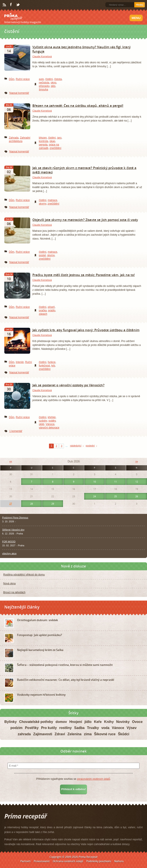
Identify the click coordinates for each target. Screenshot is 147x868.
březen (43, 138)
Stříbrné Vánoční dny (13, 530)
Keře (98, 722)
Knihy (109, 722)
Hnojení (76, 722)
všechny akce (9, 553)
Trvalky (93, 728)
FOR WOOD (9, 542)
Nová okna (9, 583)
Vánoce (50, 424)
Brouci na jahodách (14, 592)
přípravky (44, 86)
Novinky (123, 722)
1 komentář (16, 431)
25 (115, 496)
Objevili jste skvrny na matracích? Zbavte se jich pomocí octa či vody (85, 220)
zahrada (24, 734)
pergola (43, 145)
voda (105, 728)
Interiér (20, 362)
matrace (52, 200)
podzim (16, 728)
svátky (52, 421)
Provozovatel (42, 861)
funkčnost (44, 366)
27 (11, 504)
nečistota (44, 83)
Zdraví (60, 734)
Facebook (11, 5)
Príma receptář (13, 17)
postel (42, 255)
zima (88, 734)
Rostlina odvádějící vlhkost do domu (24, 575)
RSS (5, 5)
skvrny (43, 204)
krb (53, 366)
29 (53, 504)
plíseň (51, 307)
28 (32, 504)
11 (115, 482)
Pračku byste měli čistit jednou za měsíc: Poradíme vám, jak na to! (84, 275)
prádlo (52, 310)
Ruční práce (23, 79)
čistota (58, 79)
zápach (43, 314)
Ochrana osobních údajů (68, 861)
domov (61, 722)
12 (137, 482)
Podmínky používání (99, 861)
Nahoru (119, 861)
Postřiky (32, 728)
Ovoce (137, 722)
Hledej (140, 5)
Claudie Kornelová (42, 56)
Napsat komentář (19, 93)
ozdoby (43, 421)
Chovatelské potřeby (36, 722)
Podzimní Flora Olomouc (15, 518)
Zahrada (14, 138)
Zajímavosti (43, 734)
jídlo (88, 722)
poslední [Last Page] (90, 446)
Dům (12, 79)
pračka (43, 310)
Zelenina (74, 734)
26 (137, 496)
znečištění (55, 148)
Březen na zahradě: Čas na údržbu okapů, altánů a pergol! (78, 106)
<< (11, 461)
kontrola (43, 141)
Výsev (131, 728)
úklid (42, 424)
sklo (53, 86)
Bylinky (10, 722)
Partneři (25, 861)
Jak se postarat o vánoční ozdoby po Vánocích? (68, 385)
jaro (59, 138)
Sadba (79, 728)
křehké (52, 417)
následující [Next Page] (76, 446)
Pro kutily (49, 728)
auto (41, 79)
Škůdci (124, 734)
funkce (51, 362)
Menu (136, 18)
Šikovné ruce (105, 734)
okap (52, 141)
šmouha (43, 90)
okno (54, 83)
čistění (49, 79)
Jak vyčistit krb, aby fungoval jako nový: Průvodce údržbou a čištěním (86, 330)
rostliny (65, 728)
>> (137, 461)
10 (95, 482)
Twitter (18, 5)
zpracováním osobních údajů (93, 779)
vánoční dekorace (49, 428)
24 (95, 496)
